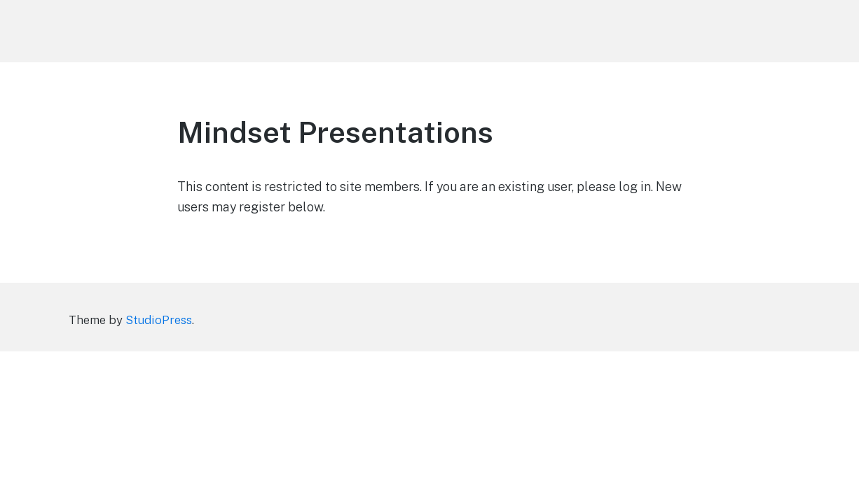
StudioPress (159, 320)
